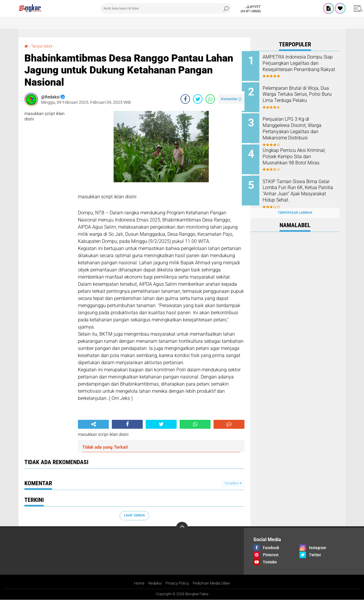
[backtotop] (182, 528)
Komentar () (231, 99)
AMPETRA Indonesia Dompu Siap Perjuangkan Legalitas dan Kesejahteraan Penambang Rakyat (301, 66)
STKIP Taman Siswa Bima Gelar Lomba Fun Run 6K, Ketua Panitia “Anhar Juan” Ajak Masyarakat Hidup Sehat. (303, 186)
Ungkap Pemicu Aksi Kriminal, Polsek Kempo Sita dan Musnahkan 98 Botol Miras (303, 153)
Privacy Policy (177, 583)
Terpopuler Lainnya (295, 206)
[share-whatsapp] (210, 99)
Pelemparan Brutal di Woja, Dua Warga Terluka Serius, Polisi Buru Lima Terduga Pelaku (300, 96)
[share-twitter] (198, 99)
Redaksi (153, 583)
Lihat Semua (134, 515)
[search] (166, 8)
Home (136, 583)
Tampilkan (233, 483)
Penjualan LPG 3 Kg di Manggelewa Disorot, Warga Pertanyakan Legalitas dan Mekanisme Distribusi (301, 126)
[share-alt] (93, 424)
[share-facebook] (185, 99)
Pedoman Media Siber (213, 583)
